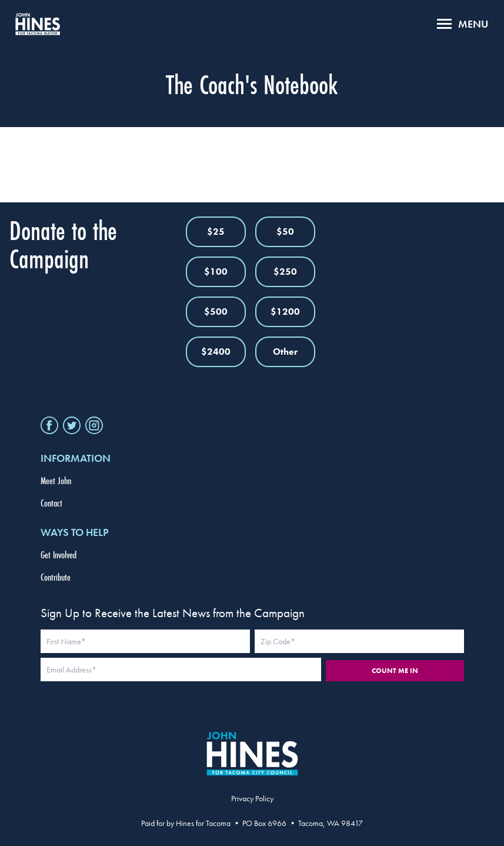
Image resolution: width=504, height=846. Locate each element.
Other (285, 352)
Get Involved (59, 554)
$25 (216, 232)
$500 (216, 312)
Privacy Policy (252, 798)
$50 (285, 232)
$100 (216, 272)
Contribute (56, 577)
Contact (51, 503)
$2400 (216, 352)
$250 (285, 272)
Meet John (56, 480)
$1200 (285, 312)
